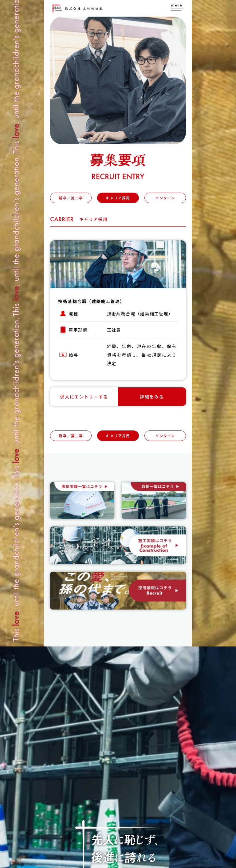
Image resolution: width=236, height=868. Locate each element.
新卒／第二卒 (71, 198)
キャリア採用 (118, 198)
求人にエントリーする (84, 397)
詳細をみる (152, 397)
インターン (165, 198)
